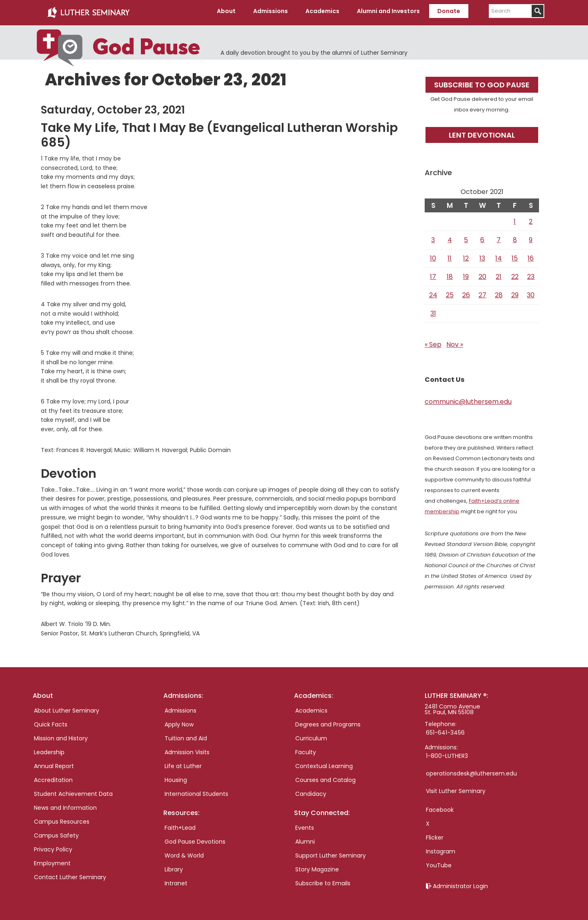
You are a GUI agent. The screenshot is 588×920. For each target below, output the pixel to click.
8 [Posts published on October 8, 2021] (515, 237)
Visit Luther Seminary (456, 788)
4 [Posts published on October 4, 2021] (450, 237)
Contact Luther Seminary (70, 874)
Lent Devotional (482, 132)
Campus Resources (62, 819)
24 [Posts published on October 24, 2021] (433, 292)
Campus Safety (56, 833)
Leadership (49, 749)
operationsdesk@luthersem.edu (471, 771)
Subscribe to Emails (323, 880)
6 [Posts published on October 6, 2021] (482, 237)
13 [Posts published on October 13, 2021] (482, 255)
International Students (196, 791)
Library (174, 867)
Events (305, 825)
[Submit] (538, 11)
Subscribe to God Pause (482, 82)
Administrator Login (460, 883)
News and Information (65, 805)
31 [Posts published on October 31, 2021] (433, 311)
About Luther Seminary (67, 708)
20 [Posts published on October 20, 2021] (482, 274)
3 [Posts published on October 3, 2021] (433, 237)
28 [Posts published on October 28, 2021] (499, 292)
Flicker (435, 835)
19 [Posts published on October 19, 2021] (466, 274)
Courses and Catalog (325, 777)
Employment (52, 860)
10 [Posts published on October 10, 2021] (433, 255)
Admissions (180, 708)
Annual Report (54, 763)
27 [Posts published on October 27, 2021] (482, 292)
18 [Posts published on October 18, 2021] (450, 274)
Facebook (440, 807)
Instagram (441, 849)
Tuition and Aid (186, 735)
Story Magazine (317, 867)
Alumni (305, 839)
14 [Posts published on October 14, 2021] (499, 255)
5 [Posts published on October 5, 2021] (466, 237)
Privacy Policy (53, 846)
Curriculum (311, 735)
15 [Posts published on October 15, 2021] (515, 255)
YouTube (439, 862)
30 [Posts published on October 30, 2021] (531, 292)
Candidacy (311, 791)
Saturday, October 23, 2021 (113, 107)
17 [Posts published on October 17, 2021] (433, 274)
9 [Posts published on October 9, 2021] (531, 237)
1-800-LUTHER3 (447, 753)
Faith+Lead (180, 825)
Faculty (306, 749)
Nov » (455, 342)
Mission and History (61, 735)
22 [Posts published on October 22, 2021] (515, 274)
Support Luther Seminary (331, 853)
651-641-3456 (445, 730)
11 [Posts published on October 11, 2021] (450, 255)
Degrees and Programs (328, 722)
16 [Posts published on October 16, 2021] (531, 255)
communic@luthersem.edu (468, 399)
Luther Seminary (88, 11)
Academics (311, 708)
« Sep (433, 342)
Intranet (176, 880)
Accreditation (53, 777)
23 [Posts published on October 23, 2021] (531, 274)
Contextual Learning (324, 763)
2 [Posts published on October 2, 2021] (531, 219)
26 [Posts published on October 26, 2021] (466, 292)
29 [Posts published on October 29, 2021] (515, 292)
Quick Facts (51, 722)
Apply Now (179, 722)
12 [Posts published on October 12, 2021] (466, 255)
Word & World (184, 853)
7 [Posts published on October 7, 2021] (499, 237)
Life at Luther (183, 763)
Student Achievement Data (73, 791)
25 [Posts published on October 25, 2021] (450, 292)
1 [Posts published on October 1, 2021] (515, 219)
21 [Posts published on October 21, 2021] (499, 274)
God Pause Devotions (195, 839)
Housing (176, 777)
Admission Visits (187, 749)
